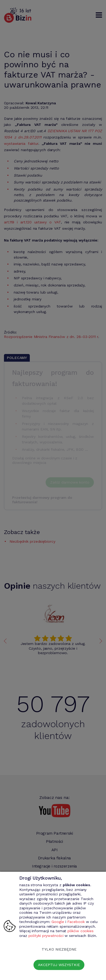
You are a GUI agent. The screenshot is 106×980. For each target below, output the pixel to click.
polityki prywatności (46, 936)
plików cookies (81, 931)
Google (58, 922)
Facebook (76, 922)
